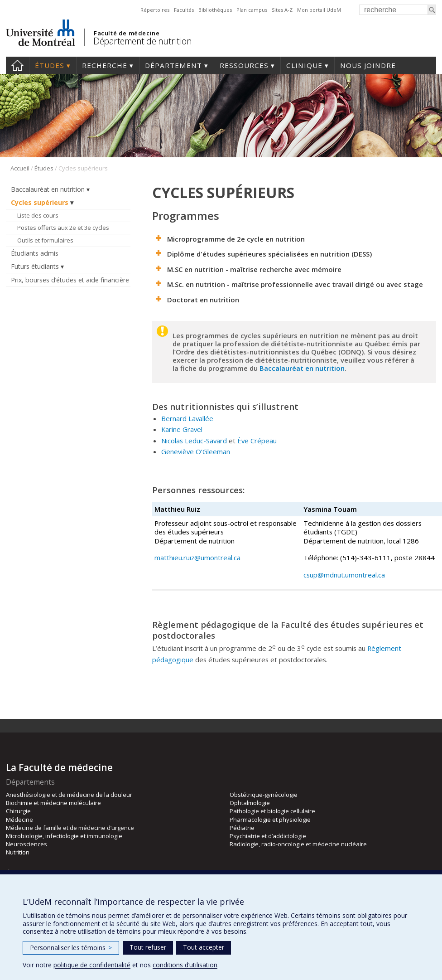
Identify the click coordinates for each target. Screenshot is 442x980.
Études (50, 65)
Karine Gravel (182, 429)
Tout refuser (148, 947)
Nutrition (18, 852)
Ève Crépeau (257, 441)
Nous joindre (368, 65)
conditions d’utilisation (185, 965)
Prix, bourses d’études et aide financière (70, 280)
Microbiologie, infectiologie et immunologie (64, 836)
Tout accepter (204, 947)
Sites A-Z (282, 10)
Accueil (17, 65)
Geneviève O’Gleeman (196, 451)
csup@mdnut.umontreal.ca (344, 575)
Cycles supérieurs (40, 202)
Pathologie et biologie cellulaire (272, 811)
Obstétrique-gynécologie (264, 795)
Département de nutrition (142, 41)
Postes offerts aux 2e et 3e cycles (63, 228)
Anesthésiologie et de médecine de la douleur (69, 795)
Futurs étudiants (35, 266)
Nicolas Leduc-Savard (194, 441)
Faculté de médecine (127, 33)
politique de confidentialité (92, 965)
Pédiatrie (242, 828)
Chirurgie (18, 811)
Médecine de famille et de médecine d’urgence (70, 828)
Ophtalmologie (250, 803)
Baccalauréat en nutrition (48, 189)
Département (173, 65)
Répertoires (155, 10)
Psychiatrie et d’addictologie (268, 836)
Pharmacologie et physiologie (270, 820)
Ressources (244, 65)
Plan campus (252, 10)
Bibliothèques (215, 10)
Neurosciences (26, 844)
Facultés (184, 10)
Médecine (19, 820)
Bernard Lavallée (187, 418)
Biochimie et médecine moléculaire (53, 803)
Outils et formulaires (45, 240)
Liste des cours (38, 215)
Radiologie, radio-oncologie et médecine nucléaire (298, 844)
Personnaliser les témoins (71, 948)
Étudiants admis (35, 253)
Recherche (105, 65)
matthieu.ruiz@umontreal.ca (198, 558)
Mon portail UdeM (319, 10)
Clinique (304, 65)
